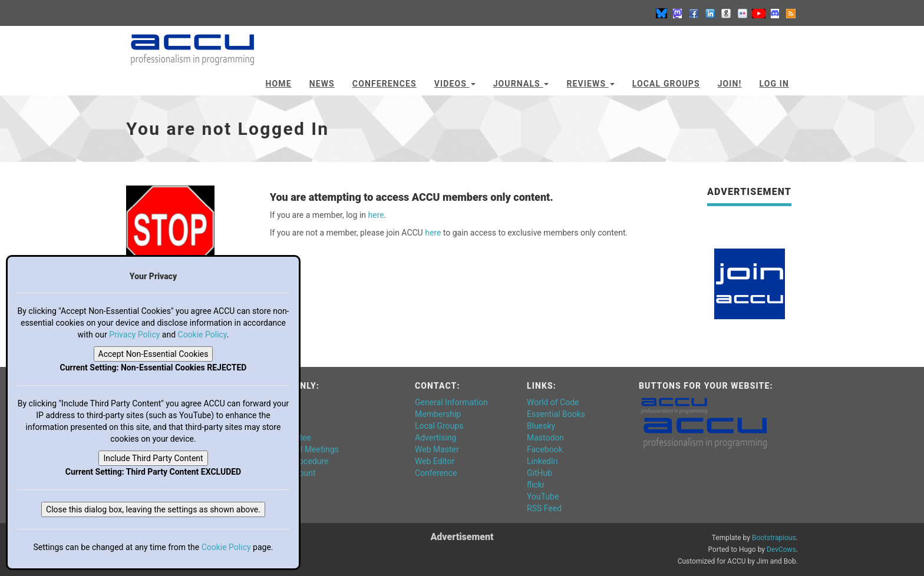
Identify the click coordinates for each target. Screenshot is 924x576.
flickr (536, 485)
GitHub (539, 473)
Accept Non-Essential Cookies (154, 354)
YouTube (543, 496)
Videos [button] (455, 84)
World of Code (553, 402)
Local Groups (666, 84)
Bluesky (541, 426)
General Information (451, 402)
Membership (438, 414)
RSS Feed (544, 508)
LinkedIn (542, 461)
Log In (774, 84)
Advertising (435, 438)
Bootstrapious (774, 538)
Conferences (385, 84)
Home (279, 84)
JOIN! (730, 84)
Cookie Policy (202, 335)
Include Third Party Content (153, 458)
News (322, 84)
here (376, 215)
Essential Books (556, 414)
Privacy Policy (134, 335)
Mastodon (545, 438)
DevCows (781, 549)
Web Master (437, 449)
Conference (436, 473)
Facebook (545, 449)
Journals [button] (521, 84)
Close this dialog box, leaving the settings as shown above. (153, 509)
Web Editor (435, 461)
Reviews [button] (590, 84)
